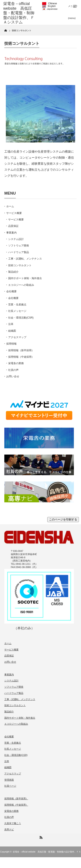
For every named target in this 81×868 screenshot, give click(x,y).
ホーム (10, 206)
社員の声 (13, 370)
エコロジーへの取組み (21, 285)
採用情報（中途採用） (21, 357)
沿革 (11, 324)
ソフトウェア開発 (19, 246)
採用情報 (11, 344)
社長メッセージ (17, 311)
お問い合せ (13, 376)
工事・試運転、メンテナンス (25, 259)
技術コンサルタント (20, 265)
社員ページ (10, 786)
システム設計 (16, 239)
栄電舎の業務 (16, 363)
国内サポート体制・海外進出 (25, 278)
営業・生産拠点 (17, 305)
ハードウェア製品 (19, 252)
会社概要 (11, 291)
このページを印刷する (63, 519)
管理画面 (9, 780)
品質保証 (13, 226)
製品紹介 (13, 272)
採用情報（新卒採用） (21, 350)
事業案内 (11, 233)
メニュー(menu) (73, 9)
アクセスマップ (17, 337)
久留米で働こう (13, 823)
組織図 (12, 331)
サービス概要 (14, 213)
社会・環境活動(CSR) (21, 318)
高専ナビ (9, 829)
